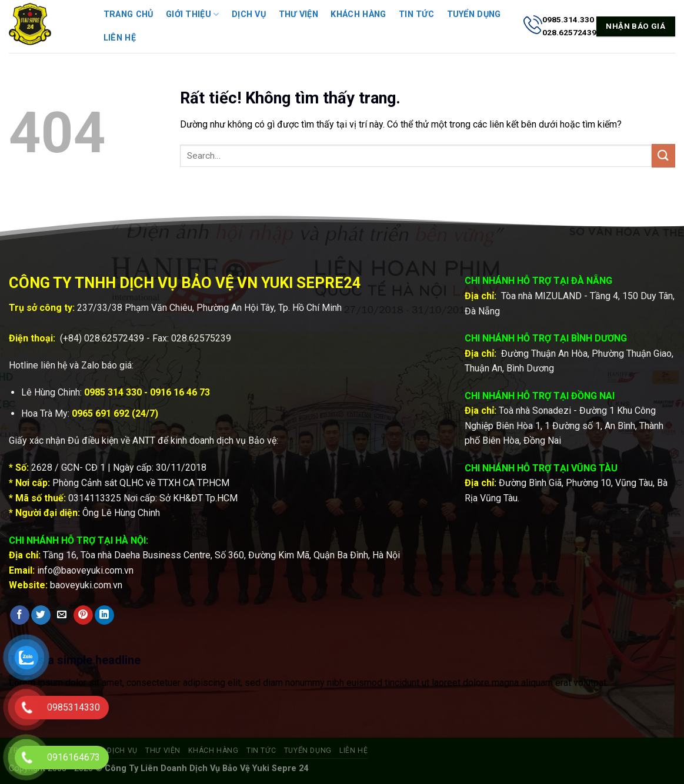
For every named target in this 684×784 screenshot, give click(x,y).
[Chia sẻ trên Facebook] (20, 615)
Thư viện (298, 14)
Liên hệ (120, 38)
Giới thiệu (192, 14)
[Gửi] (663, 155)
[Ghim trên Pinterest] (83, 615)
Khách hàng (358, 14)
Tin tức (416, 14)
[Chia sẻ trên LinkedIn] (104, 615)
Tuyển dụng (474, 14)
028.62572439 (114, 338)
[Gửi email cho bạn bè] (62, 615)
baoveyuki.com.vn (86, 585)
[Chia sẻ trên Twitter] (41, 615)
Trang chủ (129, 14)
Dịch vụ (249, 14)
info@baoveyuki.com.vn (85, 570)
